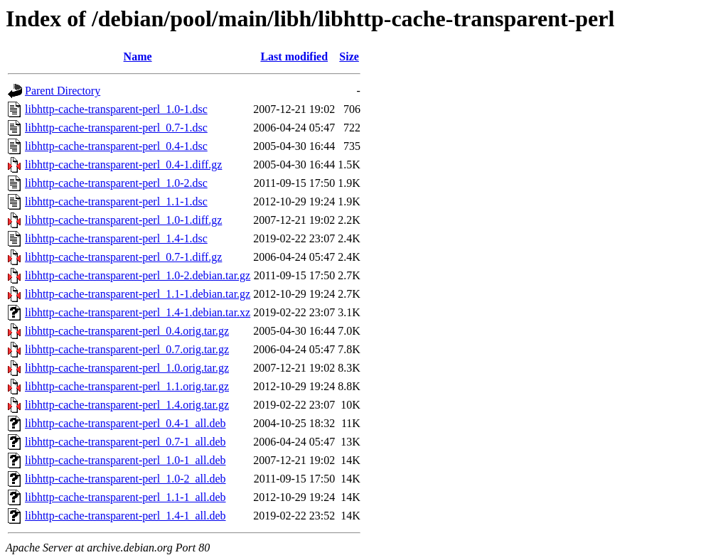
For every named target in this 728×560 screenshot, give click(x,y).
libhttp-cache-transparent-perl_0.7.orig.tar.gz (127, 349)
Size (349, 56)
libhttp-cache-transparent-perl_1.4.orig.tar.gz (127, 405)
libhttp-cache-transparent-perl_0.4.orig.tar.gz (127, 331)
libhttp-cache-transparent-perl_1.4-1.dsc (116, 238)
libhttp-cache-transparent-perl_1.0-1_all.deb (125, 460)
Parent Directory (63, 91)
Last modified (294, 56)
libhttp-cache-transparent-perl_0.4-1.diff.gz (123, 165)
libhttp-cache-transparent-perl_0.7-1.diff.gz (123, 257)
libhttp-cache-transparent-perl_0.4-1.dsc (116, 146)
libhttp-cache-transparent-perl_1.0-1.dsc (116, 109)
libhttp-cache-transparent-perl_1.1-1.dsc (116, 201)
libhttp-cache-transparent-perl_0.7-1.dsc (116, 128)
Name (138, 56)
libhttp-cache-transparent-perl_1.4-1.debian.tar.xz (138, 312)
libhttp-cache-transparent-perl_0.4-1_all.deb (125, 423)
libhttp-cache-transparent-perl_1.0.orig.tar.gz (127, 368)
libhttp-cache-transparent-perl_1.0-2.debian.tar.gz (138, 275)
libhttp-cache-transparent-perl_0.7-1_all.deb (125, 442)
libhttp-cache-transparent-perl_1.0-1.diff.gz (123, 220)
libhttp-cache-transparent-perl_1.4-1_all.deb (125, 516)
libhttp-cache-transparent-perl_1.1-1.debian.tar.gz (138, 294)
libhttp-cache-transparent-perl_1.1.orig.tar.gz (127, 386)
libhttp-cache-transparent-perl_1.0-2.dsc (116, 183)
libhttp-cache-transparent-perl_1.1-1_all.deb (125, 497)
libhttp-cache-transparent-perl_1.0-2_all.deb (125, 479)
